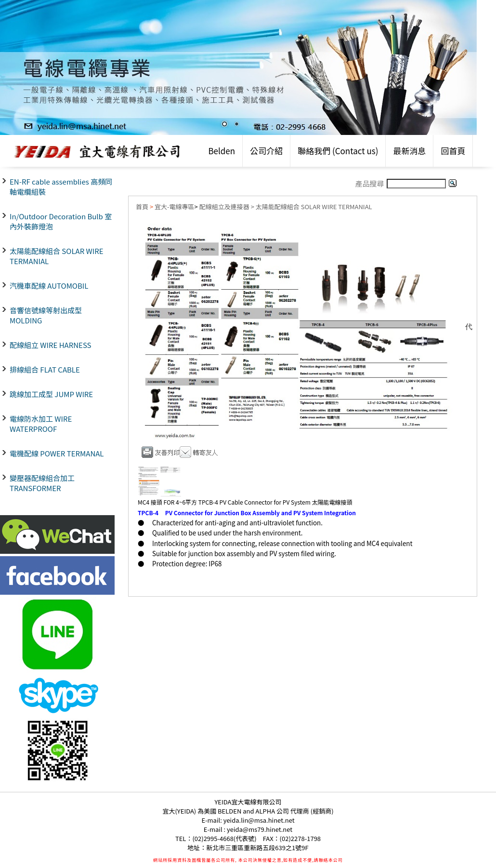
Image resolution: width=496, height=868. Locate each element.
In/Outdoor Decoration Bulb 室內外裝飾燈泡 (61, 221)
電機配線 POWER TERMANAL (57, 453)
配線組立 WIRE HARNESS (51, 345)
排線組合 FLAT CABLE (45, 369)
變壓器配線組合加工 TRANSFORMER (42, 483)
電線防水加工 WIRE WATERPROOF (41, 424)
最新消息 (409, 151)
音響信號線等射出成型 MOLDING (46, 315)
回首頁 (453, 151)
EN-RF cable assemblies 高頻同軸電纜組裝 (61, 187)
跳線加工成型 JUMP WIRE (51, 394)
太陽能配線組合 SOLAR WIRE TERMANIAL (57, 256)
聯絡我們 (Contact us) (338, 151)
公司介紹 (266, 151)
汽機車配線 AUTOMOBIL (49, 286)
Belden (222, 151)
